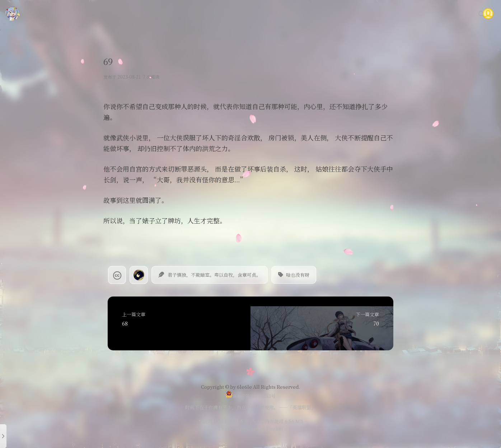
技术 (315, 13)
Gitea (409, 13)
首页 (294, 13)
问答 (432, 13)
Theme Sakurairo (238, 428)
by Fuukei (271, 428)
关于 (454, 13)
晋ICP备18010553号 (250, 396)
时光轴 (383, 13)
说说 (359, 13)
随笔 (337, 13)
